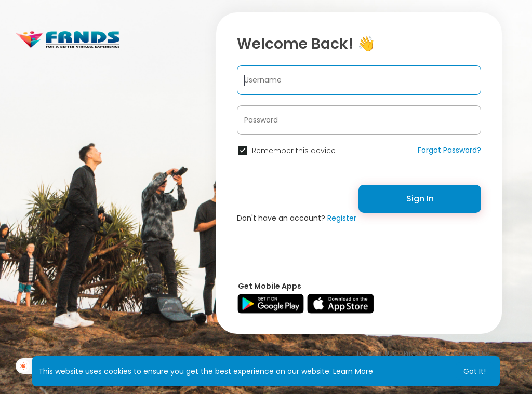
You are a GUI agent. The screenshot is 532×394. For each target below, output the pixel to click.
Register (342, 218)
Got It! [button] (475, 371)
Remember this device (294, 151)
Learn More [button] (353, 371)
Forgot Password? (449, 150)
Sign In (420, 199)
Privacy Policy (425, 353)
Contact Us (471, 353)
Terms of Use (376, 353)
